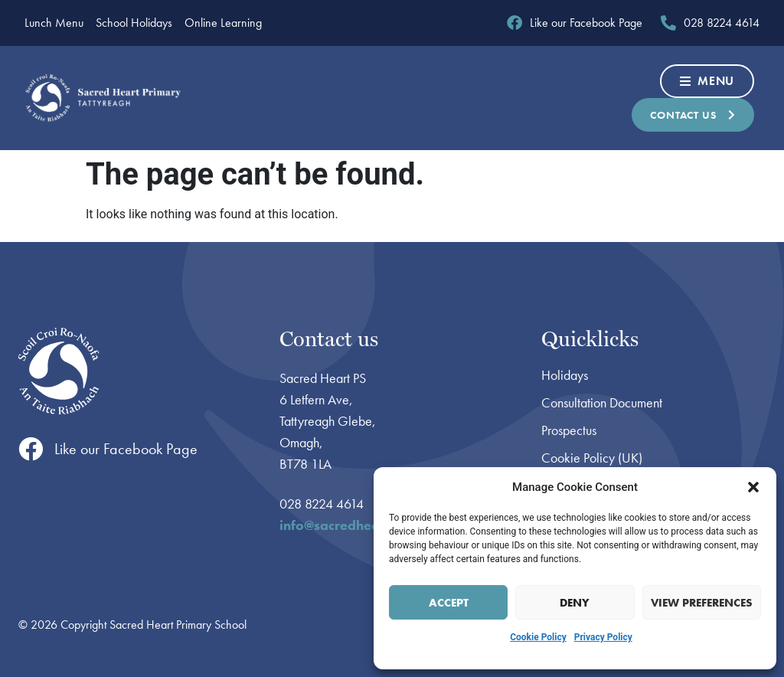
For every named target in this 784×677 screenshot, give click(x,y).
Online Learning (223, 23)
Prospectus (569, 430)
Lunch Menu (54, 23)
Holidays (565, 375)
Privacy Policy (603, 637)
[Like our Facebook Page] (31, 449)
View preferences (702, 603)
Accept (449, 603)
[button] (753, 487)
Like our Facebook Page (126, 449)
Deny (575, 603)
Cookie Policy (538, 637)
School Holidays (134, 23)
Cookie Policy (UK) (592, 458)
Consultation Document (602, 403)
